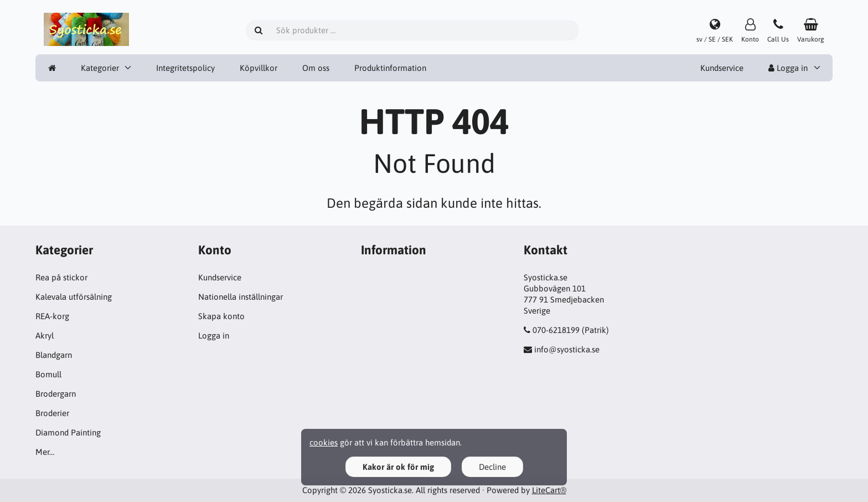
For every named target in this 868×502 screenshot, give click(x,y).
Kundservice (722, 68)
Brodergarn (56, 394)
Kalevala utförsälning (74, 297)
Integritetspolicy (185, 68)
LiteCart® (549, 490)
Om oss (316, 68)
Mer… (45, 452)
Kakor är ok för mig (398, 467)
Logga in (788, 68)
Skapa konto (221, 316)
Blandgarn (54, 355)
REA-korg (52, 316)
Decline (492, 467)
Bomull (48, 374)
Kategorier (100, 68)
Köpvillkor (259, 68)
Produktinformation (390, 68)
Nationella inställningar (241, 297)
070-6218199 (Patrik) (571, 330)
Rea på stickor (61, 277)
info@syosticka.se (567, 349)
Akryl (45, 335)
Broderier (52, 413)
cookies (324, 442)
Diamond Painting (68, 432)
